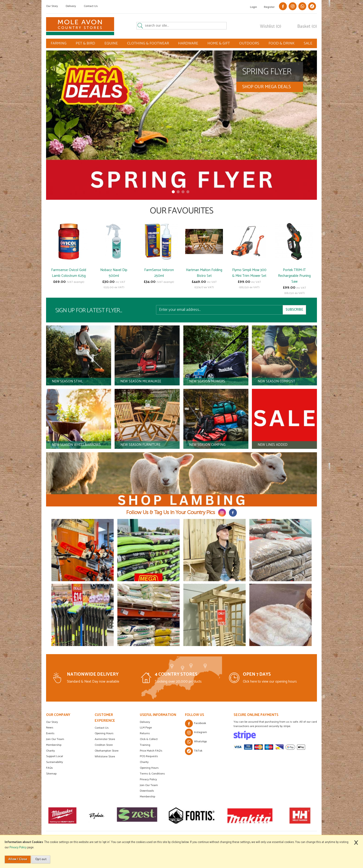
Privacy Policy (148, 779)
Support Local (55, 756)
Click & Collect (149, 739)
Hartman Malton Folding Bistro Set (204, 273)
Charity (50, 751)
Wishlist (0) (271, 27)
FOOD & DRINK (282, 43)
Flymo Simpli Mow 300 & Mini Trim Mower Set (249, 273)
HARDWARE (188, 43)
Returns (145, 733)
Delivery (71, 6)
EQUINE (111, 43)
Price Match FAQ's (151, 751)
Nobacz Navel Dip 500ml (114, 273)
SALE (308, 43)
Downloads (147, 791)
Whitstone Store (105, 757)
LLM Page (146, 728)
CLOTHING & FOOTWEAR (148, 43)
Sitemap (51, 774)
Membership (54, 745)
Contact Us (91, 6)
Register (269, 7)
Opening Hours (104, 733)
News (50, 728)
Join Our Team (55, 739)
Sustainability (55, 762)
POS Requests (149, 756)
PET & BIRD (85, 43)
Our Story (52, 6)
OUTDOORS (249, 43)
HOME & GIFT (219, 43)
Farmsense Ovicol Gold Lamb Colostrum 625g (69, 273)
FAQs (49, 768)
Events (50, 733)
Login (253, 7)
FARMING (59, 43)
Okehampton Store (107, 751)
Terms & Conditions (152, 774)
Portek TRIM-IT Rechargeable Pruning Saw (294, 276)
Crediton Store (104, 745)
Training (145, 745)
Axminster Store (105, 739)
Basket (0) (307, 27)
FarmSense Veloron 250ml (159, 273)
